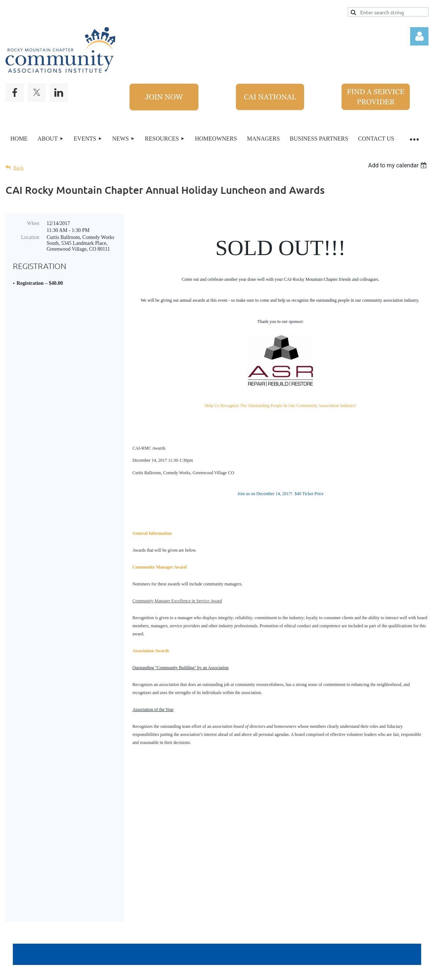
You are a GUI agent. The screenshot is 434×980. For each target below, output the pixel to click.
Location (30, 237)
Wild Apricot (325, 968)
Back (19, 168)
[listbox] (398, 165)
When (33, 223)
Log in (419, 36)
